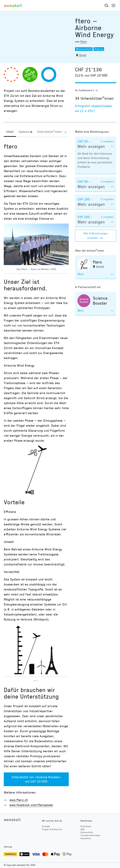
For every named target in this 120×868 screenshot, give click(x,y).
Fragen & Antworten (52, 829)
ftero (84, 42)
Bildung (99, 49)
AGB (82, 829)
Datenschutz (87, 832)
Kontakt (46, 826)
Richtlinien (86, 826)
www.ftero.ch (19, 800)
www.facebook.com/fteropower (31, 805)
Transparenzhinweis (90, 835)
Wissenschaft (84, 49)
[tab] (10, 132)
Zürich (83, 55)
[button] (107, 6)
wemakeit (12, 820)
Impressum (86, 838)
